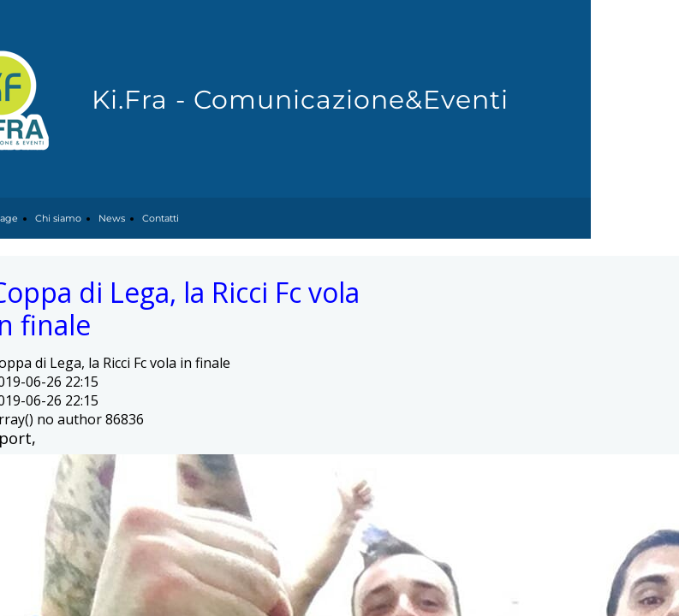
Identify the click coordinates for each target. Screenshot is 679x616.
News (112, 218)
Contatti (161, 218)
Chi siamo (58, 218)
